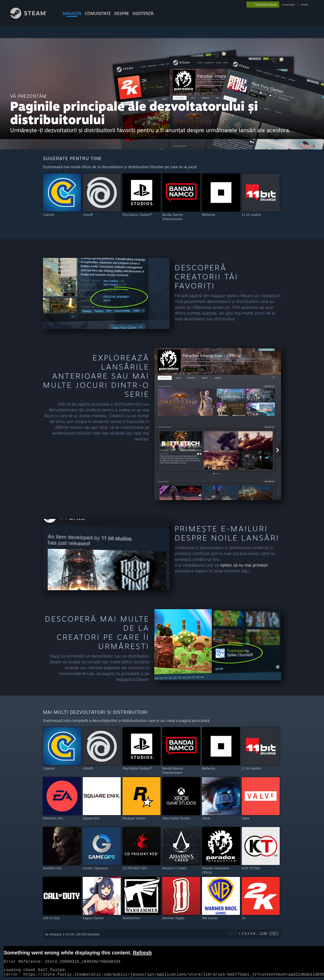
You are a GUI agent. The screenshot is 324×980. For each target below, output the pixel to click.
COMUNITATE (98, 13)
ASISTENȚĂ (143, 13)
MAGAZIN (72, 13)
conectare (288, 5)
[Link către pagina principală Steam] (32, 17)
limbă (304, 5)
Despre (121, 13)
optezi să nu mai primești (244, 565)
